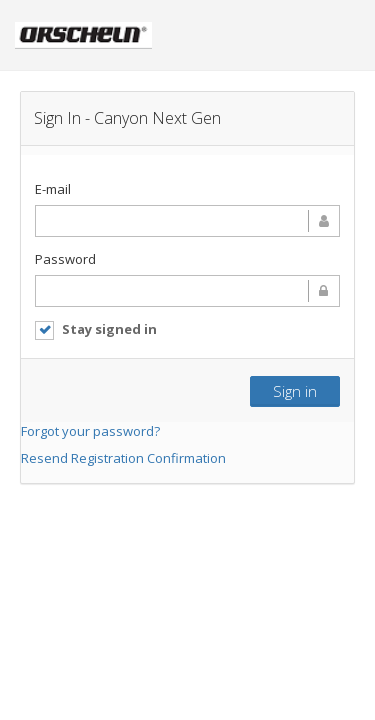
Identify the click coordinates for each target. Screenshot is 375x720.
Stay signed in (96, 329)
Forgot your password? (90, 431)
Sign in (295, 391)
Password (65, 259)
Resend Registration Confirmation (123, 458)
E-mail (53, 189)
